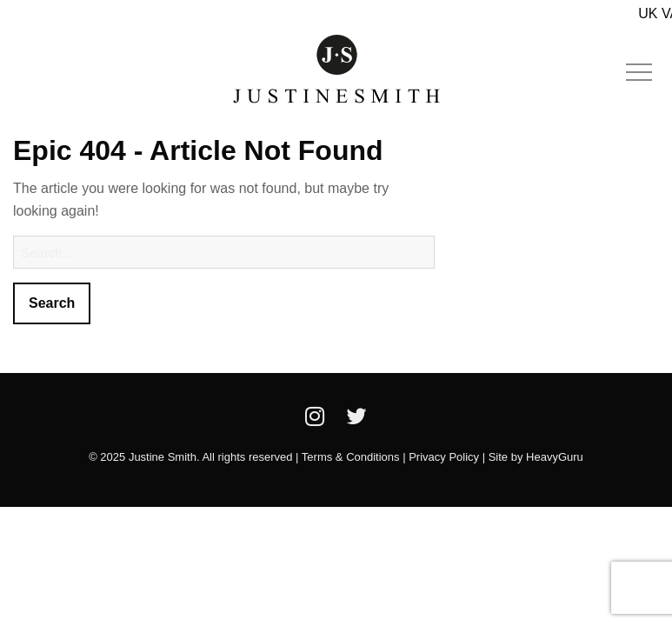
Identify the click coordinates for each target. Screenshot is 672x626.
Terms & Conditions (351, 457)
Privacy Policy (444, 457)
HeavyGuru (555, 457)
